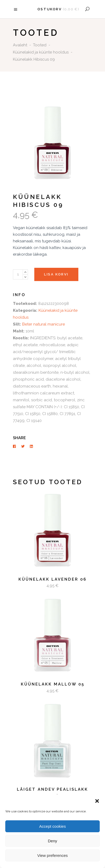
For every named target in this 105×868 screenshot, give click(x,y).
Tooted (40, 45)
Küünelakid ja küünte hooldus (41, 52)
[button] (97, 801)
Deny (52, 841)
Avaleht (20, 45)
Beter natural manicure (44, 324)
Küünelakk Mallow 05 (53, 684)
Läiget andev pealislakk (52, 789)
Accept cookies (53, 826)
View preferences (52, 855)
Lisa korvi (56, 274)
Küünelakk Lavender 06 (52, 579)
